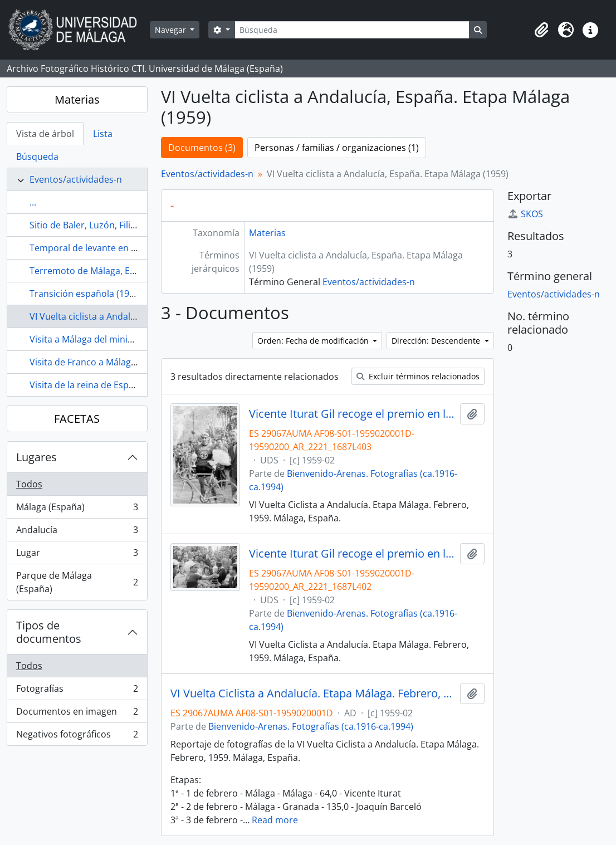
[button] (541, 30)
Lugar (77, 555)
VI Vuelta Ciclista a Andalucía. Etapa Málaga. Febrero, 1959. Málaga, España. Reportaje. (313, 693)
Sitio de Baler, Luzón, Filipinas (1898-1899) (117, 225)
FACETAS (77, 419)
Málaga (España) (77, 509)
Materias (77, 99)
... (33, 202)
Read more (275, 820)
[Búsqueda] (352, 30)
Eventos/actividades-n (76, 179)
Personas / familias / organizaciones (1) (337, 148)
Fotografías (77, 691)
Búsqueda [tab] (37, 157)
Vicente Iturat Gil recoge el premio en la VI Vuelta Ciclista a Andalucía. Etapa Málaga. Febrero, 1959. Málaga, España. (352, 414)
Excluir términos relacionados (418, 376)
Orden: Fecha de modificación (314, 341)
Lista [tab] (103, 134)
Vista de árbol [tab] (45, 134)
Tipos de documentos (49, 632)
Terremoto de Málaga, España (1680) (106, 271)
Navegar (172, 30)
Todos (29, 484)
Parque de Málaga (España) (77, 582)
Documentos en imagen (77, 714)
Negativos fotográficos (77, 736)
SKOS (525, 214)
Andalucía (77, 532)
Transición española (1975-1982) (97, 294)
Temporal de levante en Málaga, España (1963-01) (133, 248)
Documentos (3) (202, 148)
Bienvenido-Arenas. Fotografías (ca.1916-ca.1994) (311, 726)
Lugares (36, 457)
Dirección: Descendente (437, 341)
